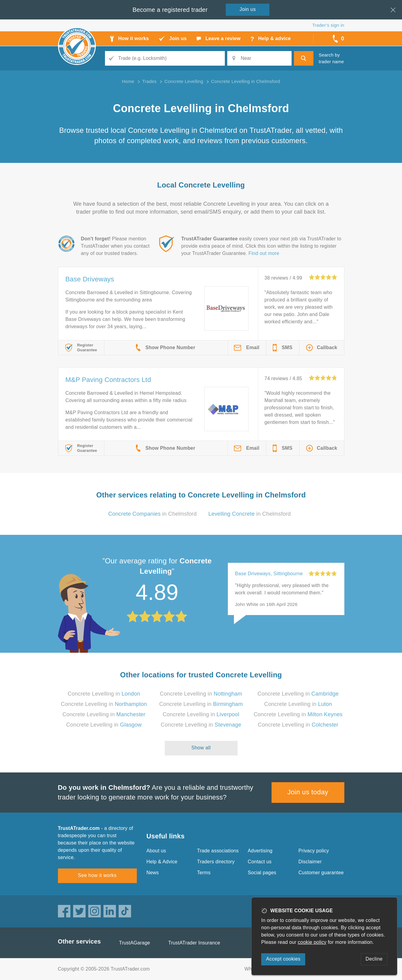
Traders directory (216, 862)
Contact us (260, 862)
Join (248, 9)
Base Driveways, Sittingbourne (269, 574)
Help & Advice (162, 862)
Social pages (262, 873)
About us (156, 851)
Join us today (308, 792)
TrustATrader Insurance (194, 943)
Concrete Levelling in (104, 694)
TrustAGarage (134, 943)
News (153, 873)
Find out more (264, 253)
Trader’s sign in (328, 25)
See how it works (97, 875)
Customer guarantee (321, 873)
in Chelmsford (153, 514)
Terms (204, 873)
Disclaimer (310, 862)
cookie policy (312, 942)
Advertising (260, 851)
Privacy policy (314, 851)
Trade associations (218, 851)
